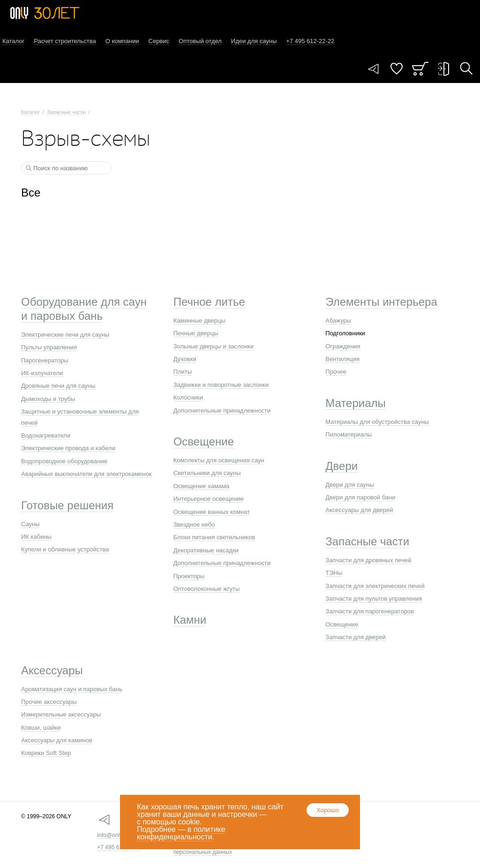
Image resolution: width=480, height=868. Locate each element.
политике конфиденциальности (181, 833)
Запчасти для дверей (356, 637)
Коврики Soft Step (46, 753)
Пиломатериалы (349, 434)
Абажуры (338, 321)
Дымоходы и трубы (48, 399)
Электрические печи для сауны (65, 335)
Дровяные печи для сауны (58, 386)
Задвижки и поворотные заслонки (221, 385)
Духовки (185, 359)
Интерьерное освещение (209, 499)
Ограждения (343, 346)
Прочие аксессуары (49, 702)
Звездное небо (194, 525)
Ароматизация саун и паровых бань (72, 689)
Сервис (159, 41)
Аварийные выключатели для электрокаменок (86, 474)
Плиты (183, 372)
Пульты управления (49, 347)
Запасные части (66, 112)
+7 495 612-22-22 (119, 847)
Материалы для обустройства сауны (377, 422)
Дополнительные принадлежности (222, 411)
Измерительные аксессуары (61, 714)
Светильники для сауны (207, 473)
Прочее (336, 372)
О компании (122, 41)
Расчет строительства (65, 41)
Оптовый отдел (200, 41)
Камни (190, 620)
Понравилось (397, 69)
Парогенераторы (45, 360)
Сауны (30, 524)
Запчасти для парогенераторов (370, 611)
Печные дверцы (196, 333)
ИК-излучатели (42, 373)
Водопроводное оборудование (64, 461)
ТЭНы (334, 573)
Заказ (420, 69)
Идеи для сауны (254, 41)
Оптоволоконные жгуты (207, 589)
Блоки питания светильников (214, 537)
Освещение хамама (202, 486)
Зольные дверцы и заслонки (214, 346)
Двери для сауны (349, 485)
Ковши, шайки (41, 728)
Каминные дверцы (199, 321)
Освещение (204, 442)
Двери (341, 466)
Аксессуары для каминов (57, 740)
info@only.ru (113, 835)
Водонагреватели (46, 435)
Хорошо (328, 810)
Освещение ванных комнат (212, 512)
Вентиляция (342, 359)
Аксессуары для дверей (359, 510)
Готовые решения (67, 505)
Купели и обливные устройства (65, 549)
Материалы (356, 403)
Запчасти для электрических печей (375, 586)
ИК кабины (36, 537)
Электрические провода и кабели (68, 448)
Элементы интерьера (381, 302)
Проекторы (189, 576)
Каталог (13, 41)
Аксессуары (52, 670)
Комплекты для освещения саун (219, 460)
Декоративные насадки (206, 550)
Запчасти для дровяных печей (368, 560)
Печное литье (209, 302)
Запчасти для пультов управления (374, 599)
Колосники (188, 397)
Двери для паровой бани (360, 497)
